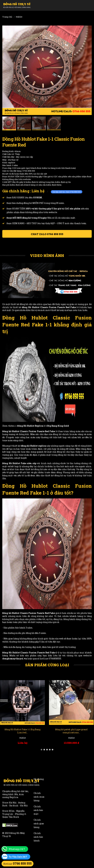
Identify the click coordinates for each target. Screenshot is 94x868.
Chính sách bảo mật (38, 810)
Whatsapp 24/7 (17, 849)
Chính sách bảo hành (38, 837)
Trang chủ (7, 17)
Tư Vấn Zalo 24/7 (18, 857)
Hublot (19, 17)
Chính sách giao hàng (39, 823)
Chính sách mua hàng (39, 797)
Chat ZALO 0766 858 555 (47, 234)
